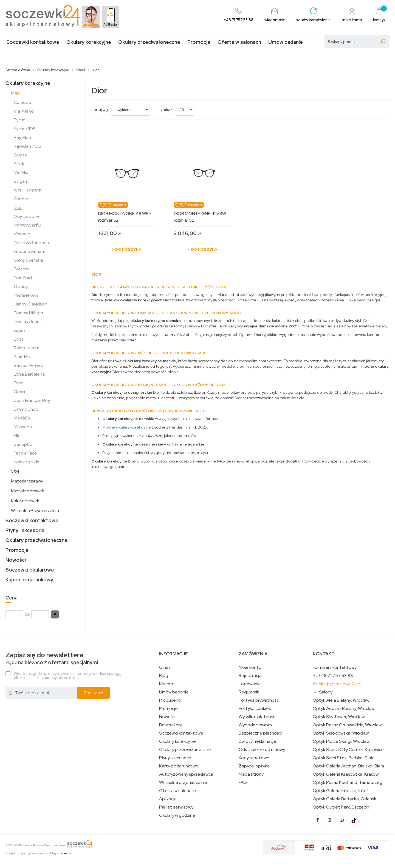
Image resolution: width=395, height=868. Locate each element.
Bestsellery (170, 725)
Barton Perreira (29, 365)
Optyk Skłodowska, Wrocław (341, 733)
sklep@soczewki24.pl (340, 684)
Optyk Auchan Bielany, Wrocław (344, 709)
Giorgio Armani (28, 260)
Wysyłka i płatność (257, 717)
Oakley (21, 286)
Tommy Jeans (28, 322)
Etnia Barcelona (29, 374)
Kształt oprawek (28, 491)
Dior (18, 208)
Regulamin (249, 692)
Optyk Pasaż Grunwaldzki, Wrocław (347, 725)
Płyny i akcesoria (25, 530)
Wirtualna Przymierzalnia (35, 511)
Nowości (16, 560)
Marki (16, 93)
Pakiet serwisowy (176, 807)
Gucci (19, 392)
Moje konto (250, 667)
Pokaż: (167, 110)
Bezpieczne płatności (260, 733)
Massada (23, 427)
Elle (17, 436)
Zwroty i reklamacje (257, 741)
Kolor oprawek (25, 501)
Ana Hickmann (28, 190)
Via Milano (24, 111)
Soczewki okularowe (30, 570)
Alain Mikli (23, 357)
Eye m (20, 120)
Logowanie (250, 684)
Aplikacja (168, 799)
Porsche (22, 269)
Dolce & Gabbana (31, 243)
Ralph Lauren (27, 348)
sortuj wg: (100, 110)
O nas (165, 667)
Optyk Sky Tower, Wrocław (339, 717)
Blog (164, 676)
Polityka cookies (255, 709)
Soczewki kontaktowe (33, 42)
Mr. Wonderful (27, 225)
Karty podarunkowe (179, 766)
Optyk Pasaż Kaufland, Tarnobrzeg (348, 783)
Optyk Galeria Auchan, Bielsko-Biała (348, 766)
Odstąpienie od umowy (262, 750)
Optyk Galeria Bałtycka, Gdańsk (345, 799)
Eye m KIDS (25, 129)
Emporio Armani (29, 251)
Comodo (22, 102)
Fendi (19, 383)
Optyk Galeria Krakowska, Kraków (346, 774)
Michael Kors (26, 295)
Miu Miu (21, 172)
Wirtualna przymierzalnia (183, 783)
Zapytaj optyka (254, 766)
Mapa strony (251, 774)
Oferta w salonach (239, 42)
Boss (19, 339)
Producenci (170, 700)
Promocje (199, 42)
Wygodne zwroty (255, 725)
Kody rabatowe (254, 758)
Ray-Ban (22, 137)
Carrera (21, 199)
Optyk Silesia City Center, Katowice (348, 750)
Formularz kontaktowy (335, 667)
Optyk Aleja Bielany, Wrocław (341, 700)
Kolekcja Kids (26, 462)
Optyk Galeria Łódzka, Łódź (341, 791)
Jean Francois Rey (32, 400)
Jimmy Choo (26, 409)
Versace (22, 234)
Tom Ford (23, 278)
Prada (20, 164)
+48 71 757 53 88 (336, 676)
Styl (15, 471)
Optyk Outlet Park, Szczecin (341, 807)
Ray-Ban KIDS (27, 146)
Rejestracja (250, 676)
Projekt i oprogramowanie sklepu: (38, 853)
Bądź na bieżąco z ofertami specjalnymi (52, 659)
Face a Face (25, 453)
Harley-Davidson (30, 304)
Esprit (20, 330)
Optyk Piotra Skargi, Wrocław (341, 741)
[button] (55, 614)
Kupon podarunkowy (29, 580)
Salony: (326, 692)
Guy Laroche (26, 216)
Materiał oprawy (27, 481)
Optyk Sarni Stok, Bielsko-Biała (344, 758)
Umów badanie (286, 42)
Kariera (166, 684)
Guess (20, 155)
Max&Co (22, 418)
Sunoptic (23, 444)
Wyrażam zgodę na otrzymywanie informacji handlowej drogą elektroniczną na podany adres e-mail (67, 676)
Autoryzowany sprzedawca (186, 774)
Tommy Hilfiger (29, 313)
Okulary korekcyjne (89, 42)
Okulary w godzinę (177, 815)
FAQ (243, 783)
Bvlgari (20, 181)
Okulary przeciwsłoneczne (149, 42)
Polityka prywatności (259, 700)
